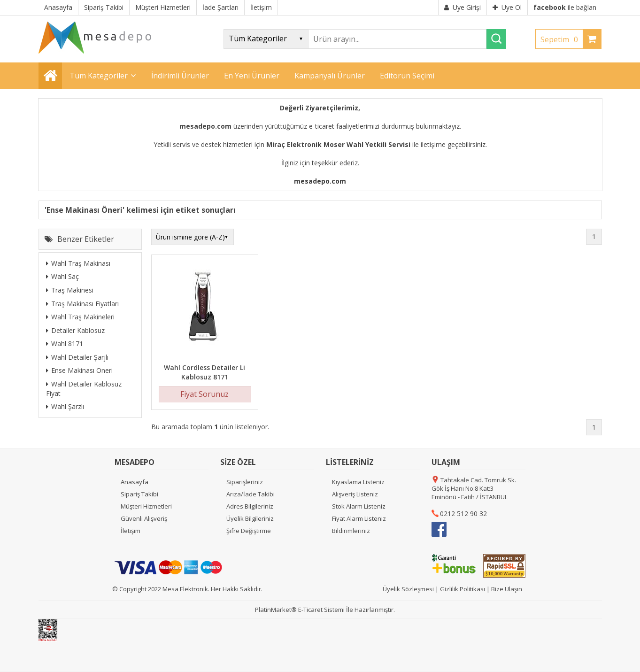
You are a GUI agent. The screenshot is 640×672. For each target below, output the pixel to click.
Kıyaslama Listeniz (358, 482)
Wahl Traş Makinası (78, 263)
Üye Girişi (463, 7)
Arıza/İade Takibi (251, 494)
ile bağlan (565, 7)
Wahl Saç (62, 276)
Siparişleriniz (245, 482)
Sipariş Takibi (139, 494)
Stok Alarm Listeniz (359, 506)
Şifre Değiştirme (249, 531)
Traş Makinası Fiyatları (82, 304)
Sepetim (562, 39)
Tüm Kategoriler (99, 76)
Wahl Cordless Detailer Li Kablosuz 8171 (204, 372)
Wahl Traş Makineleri (80, 317)
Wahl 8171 (65, 344)
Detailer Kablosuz (75, 330)
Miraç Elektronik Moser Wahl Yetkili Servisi (338, 144)
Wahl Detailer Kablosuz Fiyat (84, 389)
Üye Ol (507, 7)
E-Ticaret (310, 610)
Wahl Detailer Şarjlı (77, 357)
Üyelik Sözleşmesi (408, 589)
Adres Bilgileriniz (250, 506)
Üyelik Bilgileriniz (250, 518)
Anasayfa (135, 482)
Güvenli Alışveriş (144, 518)
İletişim (131, 531)
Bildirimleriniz (351, 531)
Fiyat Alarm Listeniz (359, 518)
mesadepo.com (205, 126)
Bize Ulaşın (507, 589)
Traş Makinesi (70, 290)
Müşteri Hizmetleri (146, 506)
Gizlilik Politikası (463, 589)
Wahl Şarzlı (65, 406)
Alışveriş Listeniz (355, 494)
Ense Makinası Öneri (79, 370)
